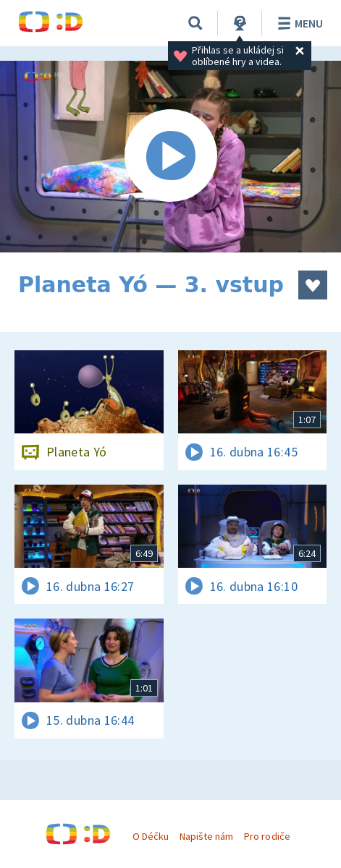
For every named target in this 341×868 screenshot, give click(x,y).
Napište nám (206, 836)
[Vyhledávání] (195, 23)
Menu (298, 23)
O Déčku (151, 836)
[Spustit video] (170, 157)
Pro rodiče (267, 836)
